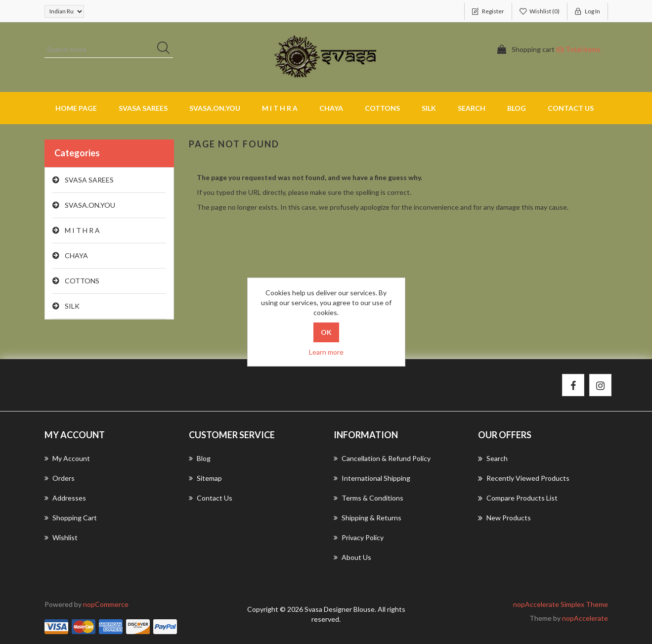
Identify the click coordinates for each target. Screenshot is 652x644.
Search (472, 108)
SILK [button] (429, 108)
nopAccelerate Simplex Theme (561, 604)
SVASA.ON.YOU (90, 205)
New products (504, 518)
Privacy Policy (359, 537)
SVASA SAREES (89, 180)
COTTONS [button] (382, 108)
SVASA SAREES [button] (143, 108)
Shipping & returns (368, 518)
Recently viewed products (524, 478)
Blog (517, 108)
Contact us (571, 108)
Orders (60, 478)
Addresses (65, 498)
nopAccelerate (585, 618)
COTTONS (82, 281)
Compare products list (518, 498)
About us (352, 557)
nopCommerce (106, 604)
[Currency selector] (64, 11)
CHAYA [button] (331, 108)
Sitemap (205, 478)
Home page (76, 108)
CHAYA (76, 255)
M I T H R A (82, 230)
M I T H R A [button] (280, 108)
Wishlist (61, 537)
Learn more (326, 352)
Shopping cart (71, 518)
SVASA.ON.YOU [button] (215, 108)
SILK (72, 306)
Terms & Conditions (369, 498)
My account (67, 458)
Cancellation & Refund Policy (382, 458)
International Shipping (372, 478)
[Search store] (109, 49)
